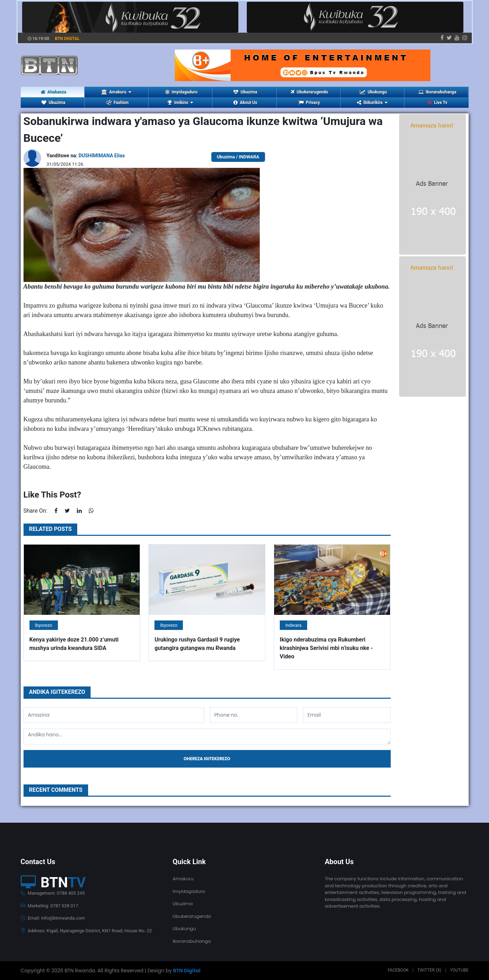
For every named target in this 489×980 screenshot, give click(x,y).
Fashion (117, 103)
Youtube (459, 970)
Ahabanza (54, 92)
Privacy (309, 103)
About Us (245, 103)
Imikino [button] (180, 103)
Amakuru (183, 879)
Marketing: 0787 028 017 (49, 906)
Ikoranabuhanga (437, 92)
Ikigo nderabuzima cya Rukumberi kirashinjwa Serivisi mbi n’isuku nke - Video (326, 648)
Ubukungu (373, 92)
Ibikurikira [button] (372, 103)
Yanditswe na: (86, 156)
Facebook (398, 970)
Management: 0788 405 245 (53, 893)
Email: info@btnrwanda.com (53, 918)
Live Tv (437, 103)
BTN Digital (187, 971)
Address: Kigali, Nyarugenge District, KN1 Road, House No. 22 (86, 931)
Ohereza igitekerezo (207, 759)
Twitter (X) (429, 970)
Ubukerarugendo (309, 92)
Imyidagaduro (181, 92)
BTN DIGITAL (67, 39)
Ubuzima (245, 92)
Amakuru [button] (116, 92)
